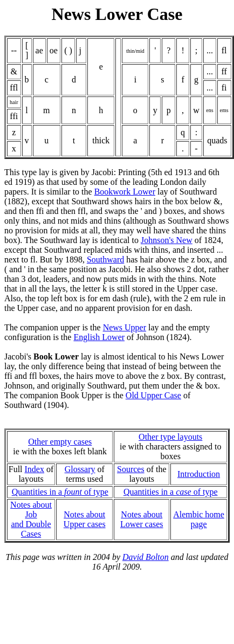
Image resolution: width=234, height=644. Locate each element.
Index (35, 469)
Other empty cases (60, 442)
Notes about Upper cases (85, 519)
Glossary (80, 469)
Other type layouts (170, 437)
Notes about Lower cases (142, 519)
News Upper (125, 327)
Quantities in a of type (60, 492)
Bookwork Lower (125, 192)
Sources (131, 469)
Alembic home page (199, 519)
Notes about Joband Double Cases (31, 519)
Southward (105, 259)
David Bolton (146, 557)
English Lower (99, 337)
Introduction (199, 474)
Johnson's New (167, 240)
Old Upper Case (153, 395)
